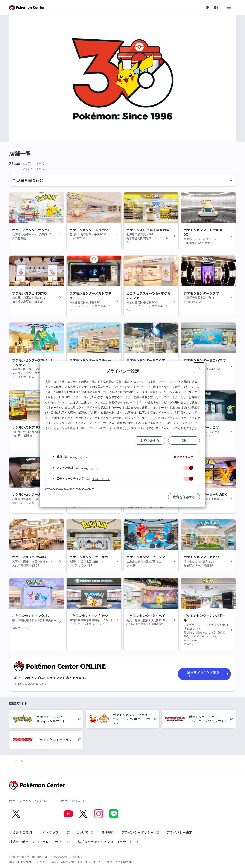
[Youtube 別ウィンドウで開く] (68, 814)
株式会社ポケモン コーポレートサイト (40, 842)
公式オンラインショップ (208, 674)
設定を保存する (184, 497)
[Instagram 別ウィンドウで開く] (99, 814)
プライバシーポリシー (140, 832)
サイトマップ (49, 832)
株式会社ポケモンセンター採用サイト (108, 842)
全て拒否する (149, 440)
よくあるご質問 (20, 832)
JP (207, 7)
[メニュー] (229, 7)
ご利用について (80, 832)
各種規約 (108, 832)
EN (216, 7)
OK (184, 440)
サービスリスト (79, 457)
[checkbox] (188, 468)
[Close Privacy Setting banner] (199, 368)
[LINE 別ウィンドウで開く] (114, 814)
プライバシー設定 (179, 833)
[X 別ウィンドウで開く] (16, 814)
